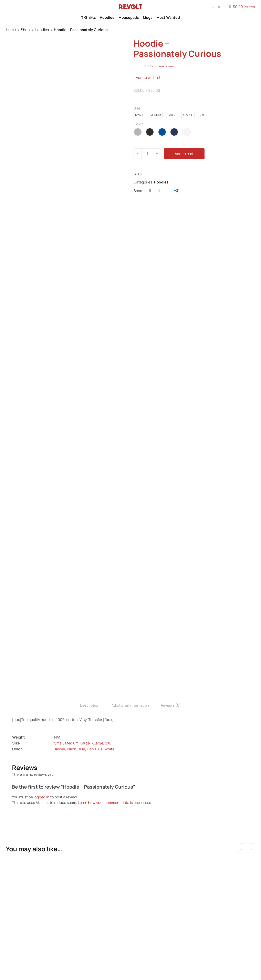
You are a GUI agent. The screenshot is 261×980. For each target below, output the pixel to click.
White (109, 657)
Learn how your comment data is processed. (115, 711)
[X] (150, 191)
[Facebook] (159, 191)
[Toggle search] (213, 7)
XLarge (97, 651)
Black (71, 657)
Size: (137, 108)
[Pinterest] (168, 191)
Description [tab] (90, 613)
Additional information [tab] (130, 613)
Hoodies (107, 17)
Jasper (60, 657)
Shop (25, 30)
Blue (81, 657)
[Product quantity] (147, 154)
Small (59, 651)
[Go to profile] (219, 7)
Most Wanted (168, 17)
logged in (41, 705)
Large (85, 651)
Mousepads (129, 17)
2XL (108, 651)
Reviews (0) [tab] (171, 613)
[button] (225, 7)
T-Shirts (88, 17)
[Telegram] (176, 191)
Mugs (148, 17)
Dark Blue (95, 657)
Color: (139, 124)
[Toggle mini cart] (242, 7)
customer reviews (162, 66)
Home (11, 30)
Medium (72, 651)
